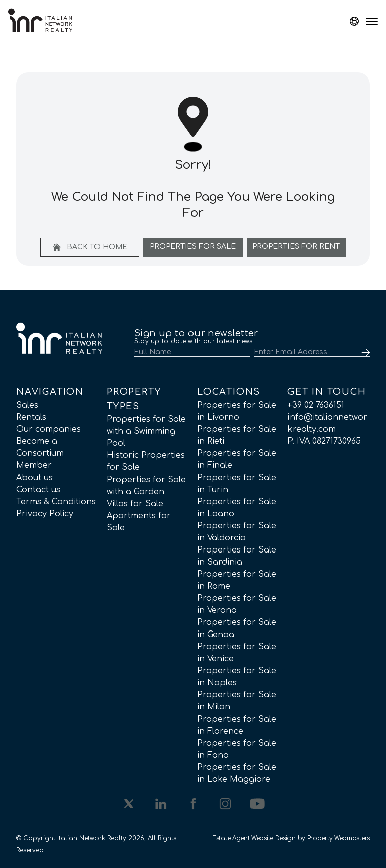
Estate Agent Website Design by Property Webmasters (291, 838)
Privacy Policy (45, 514)
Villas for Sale (135, 504)
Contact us (38, 490)
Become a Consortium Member (40, 453)
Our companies (49, 429)
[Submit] (364, 353)
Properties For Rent (296, 246)
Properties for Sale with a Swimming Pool (146, 431)
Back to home (90, 247)
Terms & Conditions (56, 502)
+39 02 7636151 (316, 405)
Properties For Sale (193, 246)
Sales (27, 405)
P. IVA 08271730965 (324, 441)
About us (34, 478)
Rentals (31, 417)
